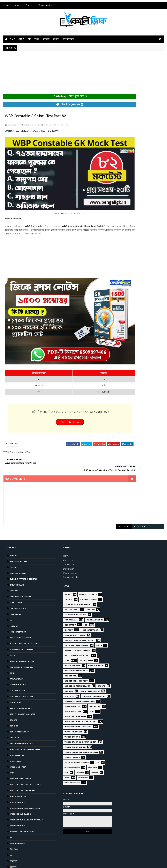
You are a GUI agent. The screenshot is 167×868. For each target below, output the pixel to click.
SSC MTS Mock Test (19, 695)
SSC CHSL (14, 689)
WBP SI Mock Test (19, 759)
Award (13, 519)
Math (12, 618)
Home (7, 7)
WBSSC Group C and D (20, 777)
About (18, 7)
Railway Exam (16, 642)
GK (29, 41)
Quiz (21, 41)
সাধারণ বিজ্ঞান (14, 842)
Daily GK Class (17, 548)
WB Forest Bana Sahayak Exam (25, 712)
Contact (30, 7)
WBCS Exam (15, 724)
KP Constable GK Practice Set (25, 607)
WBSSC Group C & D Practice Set (26, 771)
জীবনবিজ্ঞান (68, 41)
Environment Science (21, 560)
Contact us (65, 527)
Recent (124, 57)
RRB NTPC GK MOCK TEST (21, 671)
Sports (13, 683)
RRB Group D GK (17, 654)
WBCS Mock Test (18, 730)
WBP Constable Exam (20, 742)
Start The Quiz (58, 401)
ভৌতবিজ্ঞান (14, 824)
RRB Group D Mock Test (21, 659)
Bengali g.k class (18, 524)
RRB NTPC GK (16, 665)
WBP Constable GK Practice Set (26, 748)
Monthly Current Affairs (23, 624)
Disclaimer (65, 532)
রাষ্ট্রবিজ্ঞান (13, 830)
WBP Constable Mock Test (56, 128)
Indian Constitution (20, 601)
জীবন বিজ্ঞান (14, 812)
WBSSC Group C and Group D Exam (26, 783)
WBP (12, 736)
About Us (64, 523)
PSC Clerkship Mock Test (22, 630)
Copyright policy (68, 540)
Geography (15, 577)
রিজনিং (12, 836)
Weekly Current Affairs (22, 795)
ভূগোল (56, 41)
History (14, 589)
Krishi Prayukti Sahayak (22, 612)
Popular (140, 57)
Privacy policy (45, 7)
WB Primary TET (18, 718)
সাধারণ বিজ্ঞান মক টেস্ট (17, 847)
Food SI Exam (16, 565)
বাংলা (37, 41)
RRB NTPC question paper (22, 677)
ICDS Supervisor (18, 595)
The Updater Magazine (21, 706)
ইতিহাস (46, 41)
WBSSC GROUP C (17, 765)
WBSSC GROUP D (17, 789)
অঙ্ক (11, 801)
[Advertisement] (58, 75)
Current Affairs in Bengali (23, 542)
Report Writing (18, 648)
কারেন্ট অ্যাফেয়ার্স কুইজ (17, 806)
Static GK (15, 701)
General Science (18, 571)
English (14, 554)
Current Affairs (18, 536)
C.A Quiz (14, 530)
